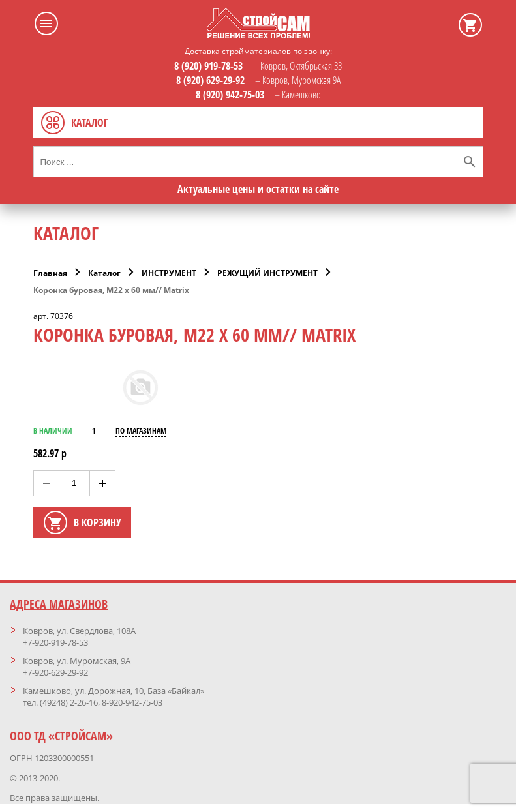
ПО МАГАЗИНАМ (141, 431)
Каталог (104, 273)
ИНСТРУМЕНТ (169, 273)
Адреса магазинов (59, 604)
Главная (50, 273)
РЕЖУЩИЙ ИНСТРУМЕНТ (267, 273)
